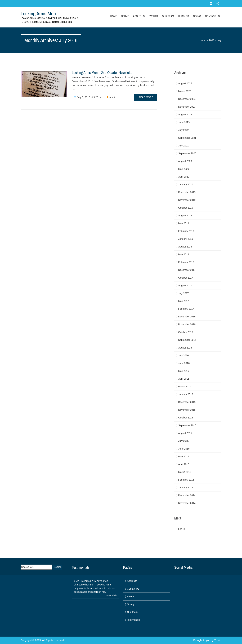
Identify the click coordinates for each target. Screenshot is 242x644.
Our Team (168, 16)
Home (114, 16)
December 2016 (187, 317)
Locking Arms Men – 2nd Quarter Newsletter (103, 73)
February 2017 (186, 309)
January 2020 (186, 184)
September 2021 (187, 138)
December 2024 (187, 99)
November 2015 (187, 410)
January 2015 (186, 488)
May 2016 (184, 371)
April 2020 (184, 177)
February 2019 (186, 231)
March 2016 (185, 387)
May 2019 (184, 223)
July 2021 (183, 146)
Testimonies (133, 620)
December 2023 (187, 107)
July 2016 (183, 355)
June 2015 (184, 449)
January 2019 (186, 239)
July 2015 (183, 441)
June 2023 (184, 122)
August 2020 (185, 161)
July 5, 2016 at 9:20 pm (88, 97)
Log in (182, 529)
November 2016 (187, 324)
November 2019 (187, 200)
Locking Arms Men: (39, 13)
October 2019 (186, 208)
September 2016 (187, 340)
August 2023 (185, 115)
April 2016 (184, 379)
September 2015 (187, 425)
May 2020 (184, 169)
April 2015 (184, 464)
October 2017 (186, 278)
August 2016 (185, 348)
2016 (212, 40)
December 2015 (187, 402)
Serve (125, 16)
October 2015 (186, 418)
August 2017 (185, 285)
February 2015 (186, 480)
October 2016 (186, 332)
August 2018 (185, 247)
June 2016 (184, 363)
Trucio (218, 640)
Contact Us (212, 16)
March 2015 (185, 472)
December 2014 (187, 495)
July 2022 (183, 130)
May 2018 (184, 254)
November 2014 (187, 503)
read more (146, 97)
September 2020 (187, 153)
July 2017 (183, 293)
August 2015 (185, 433)
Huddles (184, 16)
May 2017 (184, 301)
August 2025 (185, 83)
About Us (139, 16)
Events (153, 16)
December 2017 (187, 270)
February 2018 (186, 262)
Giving (197, 16)
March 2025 (185, 91)
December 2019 (187, 192)
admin (111, 97)
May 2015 (184, 456)
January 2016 (186, 394)
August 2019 (185, 216)
